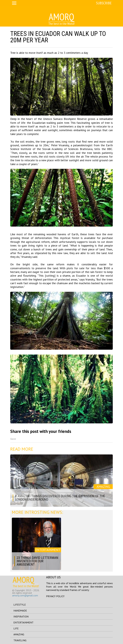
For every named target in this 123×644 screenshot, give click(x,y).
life (16, 628)
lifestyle (20, 605)
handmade (20, 611)
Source (13, 439)
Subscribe (104, 3)
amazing (19, 634)
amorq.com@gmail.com (25, 595)
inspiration (21, 616)
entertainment (23, 622)
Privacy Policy (55, 596)
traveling (20, 640)
